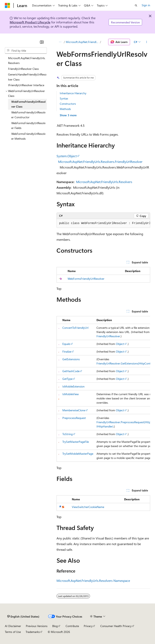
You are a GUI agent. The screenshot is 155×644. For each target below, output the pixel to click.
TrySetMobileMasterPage (78, 454)
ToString (68, 434)
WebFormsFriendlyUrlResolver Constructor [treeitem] (28, 115)
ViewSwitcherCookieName (88, 507)
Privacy (88, 626)
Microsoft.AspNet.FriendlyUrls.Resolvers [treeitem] (27, 61)
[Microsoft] (7, 5)
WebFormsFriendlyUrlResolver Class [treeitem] (28, 104)
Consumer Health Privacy (116, 626)
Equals (66, 344)
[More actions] (147, 42)
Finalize (67, 351)
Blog (55, 626)
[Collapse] (42, 42)
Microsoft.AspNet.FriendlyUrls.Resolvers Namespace (93, 581)
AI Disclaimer (13, 626)
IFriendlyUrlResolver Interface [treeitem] (26, 85)
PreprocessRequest (74, 418)
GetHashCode (71, 371)
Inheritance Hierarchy (73, 93)
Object (120, 344)
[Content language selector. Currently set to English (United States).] (23, 617)
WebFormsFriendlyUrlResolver (86, 279)
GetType (67, 379)
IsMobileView (71, 394)
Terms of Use (13, 632)
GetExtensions (71, 359)
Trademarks (33, 632)
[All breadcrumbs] (60, 42)
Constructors (68, 104)
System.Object (67, 156)
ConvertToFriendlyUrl (75, 328)
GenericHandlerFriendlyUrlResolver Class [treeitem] (27, 77)
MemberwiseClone (74, 410)
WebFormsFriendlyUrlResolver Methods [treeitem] (28, 136)
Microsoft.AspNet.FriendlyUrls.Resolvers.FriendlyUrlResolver (100, 162)
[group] (103, 223)
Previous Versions (37, 626)
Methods (65, 109)
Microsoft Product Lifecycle (30, 22)
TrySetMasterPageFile (76, 442)
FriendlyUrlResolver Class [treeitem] (23, 69)
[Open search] (136, 5)
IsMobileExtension (73, 386)
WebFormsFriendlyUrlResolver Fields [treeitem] (28, 126)
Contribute (72, 626)
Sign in (146, 5)
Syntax (64, 98)
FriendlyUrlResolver (108, 336)
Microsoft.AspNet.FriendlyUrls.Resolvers (83, 42)
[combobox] (26, 50)
